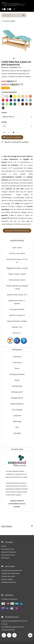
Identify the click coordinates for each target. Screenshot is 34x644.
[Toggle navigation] (14, 9)
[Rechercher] (24, 15)
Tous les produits (8, 21)
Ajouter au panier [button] (12, 137)
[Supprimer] (4, 133)
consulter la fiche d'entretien (17, 231)
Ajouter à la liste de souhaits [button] (15, 142)
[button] (3, 41)
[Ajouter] (14, 133)
